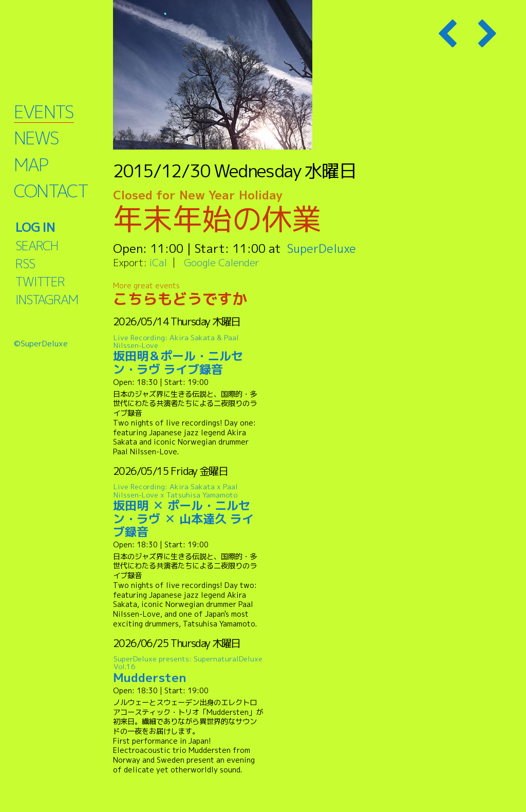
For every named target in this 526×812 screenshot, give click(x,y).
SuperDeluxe (322, 248)
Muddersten (188, 670)
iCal (158, 262)
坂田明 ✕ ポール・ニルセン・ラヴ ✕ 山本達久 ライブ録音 (188, 511)
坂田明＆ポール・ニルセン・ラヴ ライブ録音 (188, 355)
